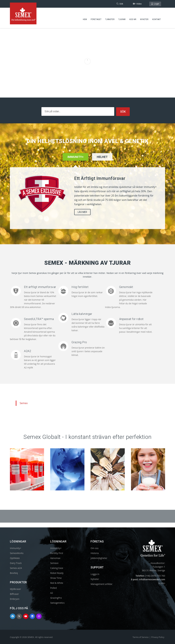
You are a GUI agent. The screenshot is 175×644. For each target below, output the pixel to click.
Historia (95, 553)
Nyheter (144, 17)
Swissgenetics (57, 603)
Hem (85, 17)
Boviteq (14, 573)
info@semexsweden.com (152, 579)
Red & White (57, 583)
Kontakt (157, 17)
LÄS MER (82, 212)
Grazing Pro (79, 342)
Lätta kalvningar (82, 314)
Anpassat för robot (131, 319)
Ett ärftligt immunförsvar (40, 287)
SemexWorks (17, 553)
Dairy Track (16, 563)
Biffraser (14, 594)
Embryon (15, 599)
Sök (120, 4)
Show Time (56, 578)
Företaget (96, 17)
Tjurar (122, 17)
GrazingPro (56, 598)
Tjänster (110, 17)
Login (155, 4)
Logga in (95, 574)
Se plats (161, 583)
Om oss (94, 548)
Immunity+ (16, 548)
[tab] (102, 161)
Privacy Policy (158, 637)
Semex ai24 (16, 568)
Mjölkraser (15, 589)
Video (137, 4)
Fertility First (57, 553)
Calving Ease (57, 568)
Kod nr (133, 17)
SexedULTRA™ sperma (39, 319)
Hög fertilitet (80, 287)
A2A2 (28, 351)
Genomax (55, 558)
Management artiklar (101, 584)
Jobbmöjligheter (99, 558)
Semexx (54, 563)
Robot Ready (57, 573)
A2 (52, 593)
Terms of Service (141, 637)
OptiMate (15, 558)
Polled (53, 588)
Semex (24, 403)
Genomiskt (126, 287)
